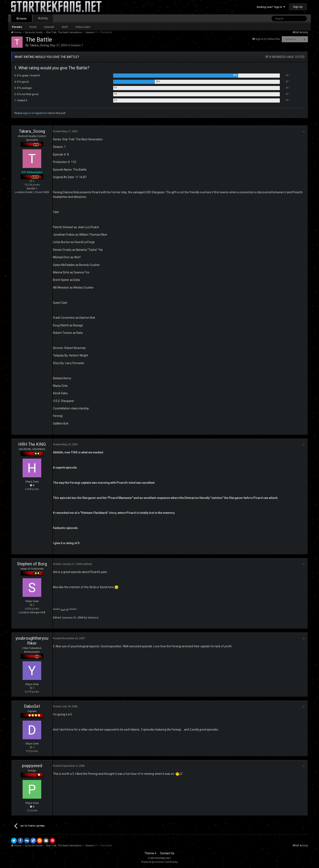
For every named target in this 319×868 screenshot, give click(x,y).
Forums (17, 27)
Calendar (49, 27)
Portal (33, 27)
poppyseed (32, 766)
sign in (27, 113)
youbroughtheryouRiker (32, 641)
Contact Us (167, 853)
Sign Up (298, 7)
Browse (22, 18)
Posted (65, 131)
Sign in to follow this (268, 39)
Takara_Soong (39, 45)
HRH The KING (32, 444)
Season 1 (77, 45)
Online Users (83, 27)
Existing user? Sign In (271, 7)
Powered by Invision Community (159, 862)
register (39, 113)
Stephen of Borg (32, 564)
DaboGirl (32, 706)
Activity (43, 18)
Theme (150, 853)
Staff (65, 27)
